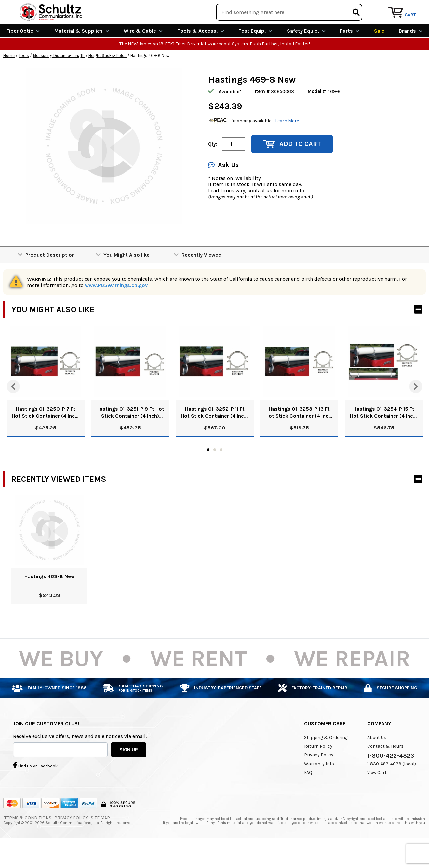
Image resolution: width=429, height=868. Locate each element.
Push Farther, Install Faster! (280, 68)
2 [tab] (215, 473)
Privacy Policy (319, 779)
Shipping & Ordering (326, 761)
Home (9, 79)
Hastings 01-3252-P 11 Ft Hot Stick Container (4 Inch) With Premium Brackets (215, 436)
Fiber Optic (23, 54)
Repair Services (409, 8)
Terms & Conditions (28, 841)
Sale (379, 54)
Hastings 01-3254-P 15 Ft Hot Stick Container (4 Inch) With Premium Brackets (384, 436)
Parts (350, 54)
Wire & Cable (143, 54)
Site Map (100, 841)
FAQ (308, 796)
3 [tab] (221, 473)
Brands (411, 54)
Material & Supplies (82, 54)
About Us (377, 761)
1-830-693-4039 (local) (392, 787)
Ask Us (223, 189)
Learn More (287, 144)
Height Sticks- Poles (107, 79)
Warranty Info (319, 787)
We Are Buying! (301, 8)
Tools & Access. (201, 54)
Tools (24, 79)
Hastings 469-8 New (50, 600)
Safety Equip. (306, 54)
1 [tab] (208, 473)
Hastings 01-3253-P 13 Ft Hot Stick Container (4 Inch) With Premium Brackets (299, 436)
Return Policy (318, 770)
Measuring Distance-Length (59, 79)
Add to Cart (292, 168)
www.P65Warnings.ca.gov (116, 309)
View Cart (377, 796)
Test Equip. (255, 54)
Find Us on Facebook (35, 789)
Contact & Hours (385, 770)
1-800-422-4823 (391, 780)
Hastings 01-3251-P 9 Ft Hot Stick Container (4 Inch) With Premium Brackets (130, 436)
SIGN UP (129, 773)
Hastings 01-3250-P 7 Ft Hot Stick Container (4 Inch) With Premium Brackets (46, 436)
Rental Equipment (355, 8)
